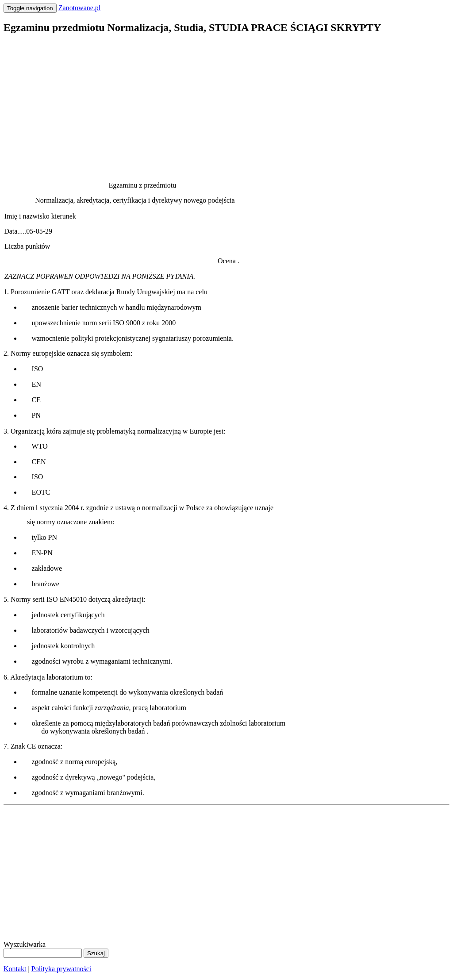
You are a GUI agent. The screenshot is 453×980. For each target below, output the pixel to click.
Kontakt (15, 969)
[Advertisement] (226, 104)
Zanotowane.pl (80, 8)
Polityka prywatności (61, 969)
